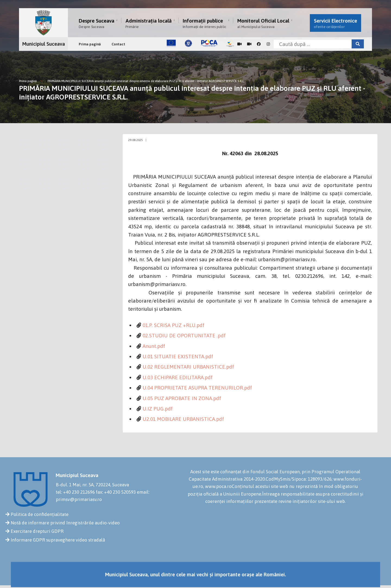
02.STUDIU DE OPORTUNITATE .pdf (184, 335)
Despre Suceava (97, 23)
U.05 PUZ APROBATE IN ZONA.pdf (182, 398)
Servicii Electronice (335, 23)
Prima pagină (90, 44)
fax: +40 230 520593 (116, 492)
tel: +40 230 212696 (75, 492)
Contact (118, 44)
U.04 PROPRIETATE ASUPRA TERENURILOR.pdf (197, 388)
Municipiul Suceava (44, 44)
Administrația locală (149, 23)
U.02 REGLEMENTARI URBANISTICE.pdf (188, 367)
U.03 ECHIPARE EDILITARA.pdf (178, 377)
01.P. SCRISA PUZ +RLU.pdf (174, 325)
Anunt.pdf (154, 346)
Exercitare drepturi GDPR (37, 531)
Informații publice (204, 23)
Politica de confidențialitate (40, 514)
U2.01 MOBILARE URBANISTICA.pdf (183, 419)
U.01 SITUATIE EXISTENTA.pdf (178, 356)
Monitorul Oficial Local (263, 23)
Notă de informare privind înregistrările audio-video (65, 523)
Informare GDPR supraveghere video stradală (58, 540)
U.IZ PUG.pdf (158, 409)
